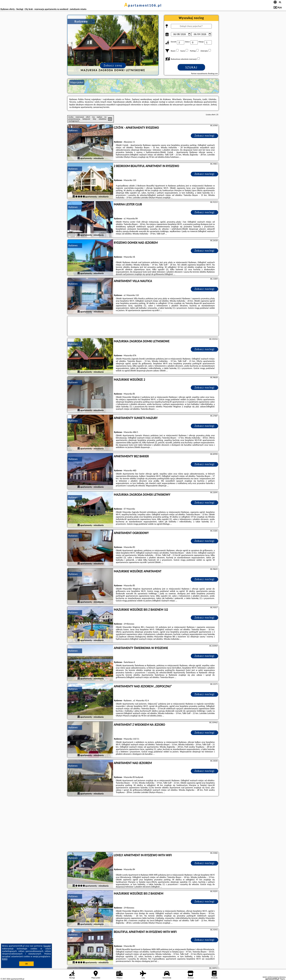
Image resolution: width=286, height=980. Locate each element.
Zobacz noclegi (205, 136)
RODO (5, 959)
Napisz (283, 979)
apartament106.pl (143, 5)
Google (47, 946)
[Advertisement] (143, 824)
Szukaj (191, 67)
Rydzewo (73, 130)
